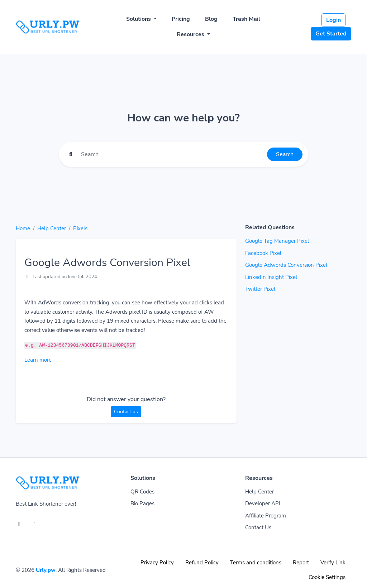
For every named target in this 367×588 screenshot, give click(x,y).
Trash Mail (246, 19)
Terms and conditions (256, 563)
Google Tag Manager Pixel (277, 241)
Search (285, 154)
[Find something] (172, 154)
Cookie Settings (327, 577)
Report (301, 563)
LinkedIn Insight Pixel (271, 277)
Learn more (38, 360)
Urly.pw (46, 570)
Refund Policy (202, 563)
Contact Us (258, 527)
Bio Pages (142, 503)
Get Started (331, 34)
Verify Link (333, 563)
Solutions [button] (139, 19)
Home (23, 228)
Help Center (52, 228)
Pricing (181, 19)
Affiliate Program (266, 516)
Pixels (80, 228)
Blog (211, 19)
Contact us (126, 412)
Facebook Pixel (263, 253)
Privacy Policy (157, 563)
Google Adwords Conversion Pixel (286, 265)
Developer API (263, 503)
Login (333, 20)
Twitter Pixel (260, 289)
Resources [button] (191, 34)
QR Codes (142, 492)
